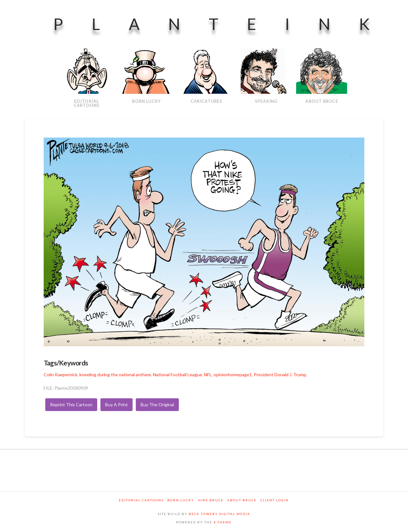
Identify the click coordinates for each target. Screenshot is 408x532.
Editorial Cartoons (141, 500)
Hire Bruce (211, 500)
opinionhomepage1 (233, 375)
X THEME (223, 522)
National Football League (178, 375)
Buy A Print (117, 405)
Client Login (275, 500)
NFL (208, 375)
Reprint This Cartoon (71, 405)
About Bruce (242, 500)
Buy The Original (157, 405)
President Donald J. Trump (280, 375)
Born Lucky (181, 500)
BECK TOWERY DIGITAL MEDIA (219, 514)
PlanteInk (226, 24)
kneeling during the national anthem (115, 375)
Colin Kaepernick (61, 375)
